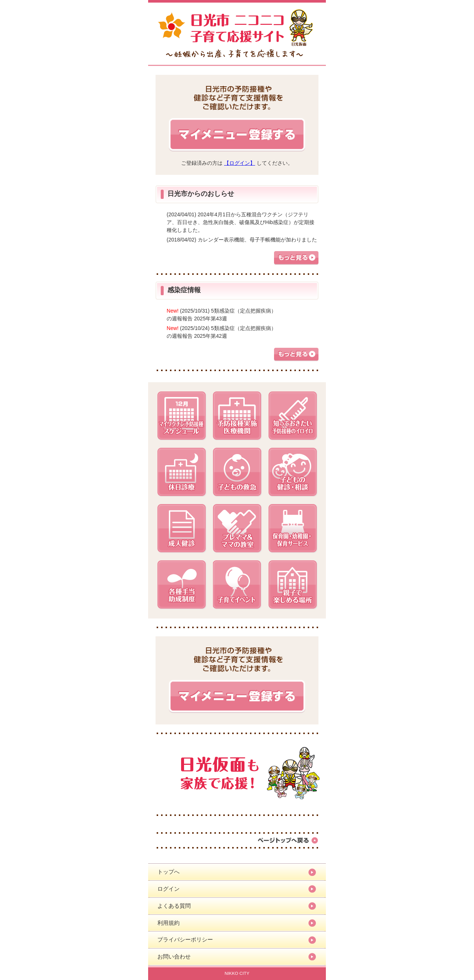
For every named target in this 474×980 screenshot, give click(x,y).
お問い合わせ (174, 956)
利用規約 (168, 923)
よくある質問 (174, 906)
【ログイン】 (240, 163)
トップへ (168, 872)
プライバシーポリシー (185, 939)
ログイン (168, 889)
